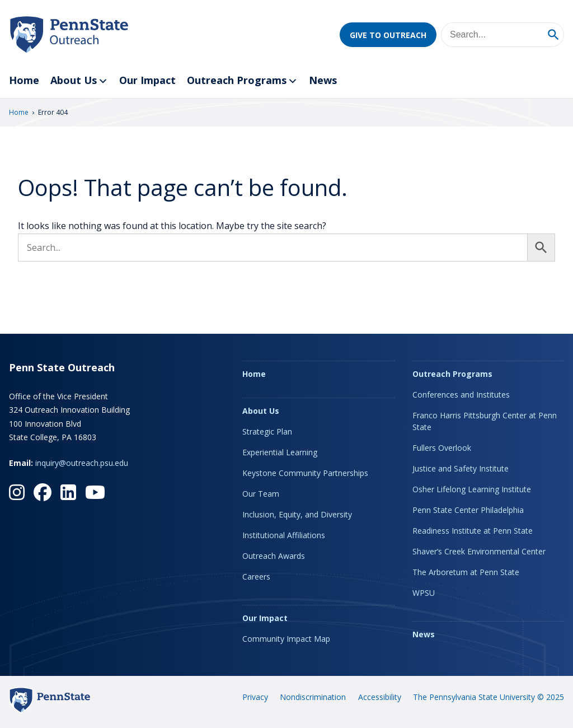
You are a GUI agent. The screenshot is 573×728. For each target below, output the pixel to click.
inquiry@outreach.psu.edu (82, 463)
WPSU (424, 593)
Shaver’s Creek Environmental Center (479, 551)
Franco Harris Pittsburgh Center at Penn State (485, 421)
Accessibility (380, 697)
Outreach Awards (274, 556)
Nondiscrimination (313, 697)
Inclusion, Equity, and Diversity (297, 514)
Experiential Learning (280, 452)
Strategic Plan (267, 431)
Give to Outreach (388, 35)
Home (24, 80)
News (323, 80)
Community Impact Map (286, 639)
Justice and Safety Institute (461, 468)
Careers (256, 577)
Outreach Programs (242, 81)
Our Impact (147, 80)
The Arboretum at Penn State (466, 572)
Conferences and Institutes (461, 395)
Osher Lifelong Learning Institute (472, 489)
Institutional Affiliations (284, 535)
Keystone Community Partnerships (305, 473)
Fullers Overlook (442, 448)
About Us (79, 81)
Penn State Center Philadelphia (468, 510)
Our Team (261, 494)
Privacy (255, 697)
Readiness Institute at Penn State (473, 531)
